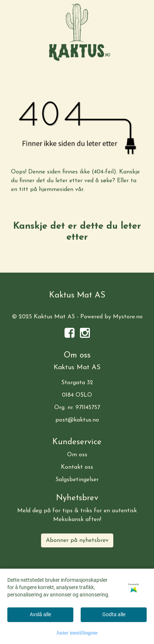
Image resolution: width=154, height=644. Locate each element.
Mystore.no (128, 317)
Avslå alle (40, 614)
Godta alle (114, 614)
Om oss (77, 455)
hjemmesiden (56, 190)
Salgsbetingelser (77, 480)
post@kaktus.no (77, 420)
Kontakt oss (77, 467)
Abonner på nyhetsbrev (77, 540)
